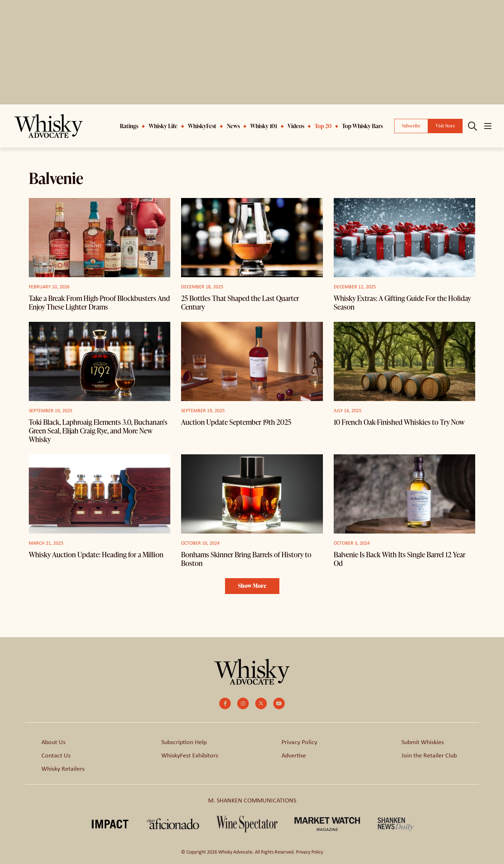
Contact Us (56, 755)
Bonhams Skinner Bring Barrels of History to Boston (246, 559)
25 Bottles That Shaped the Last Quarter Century (240, 302)
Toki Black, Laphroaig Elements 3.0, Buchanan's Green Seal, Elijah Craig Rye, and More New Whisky (98, 431)
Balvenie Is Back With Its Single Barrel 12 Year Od (400, 559)
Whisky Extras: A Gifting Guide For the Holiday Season (402, 302)
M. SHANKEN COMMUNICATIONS (252, 800)
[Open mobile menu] (488, 126)
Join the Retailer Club (429, 755)
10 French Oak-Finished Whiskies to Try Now (399, 422)
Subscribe (411, 126)
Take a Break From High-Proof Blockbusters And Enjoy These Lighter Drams (99, 302)
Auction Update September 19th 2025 (236, 422)
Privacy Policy (299, 742)
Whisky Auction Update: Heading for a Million (96, 554)
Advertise (294, 755)
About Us (53, 742)
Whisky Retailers (63, 768)
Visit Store (445, 126)
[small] (225, 703)
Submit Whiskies (423, 742)
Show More (252, 586)
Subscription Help (184, 742)
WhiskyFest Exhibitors (190, 755)
